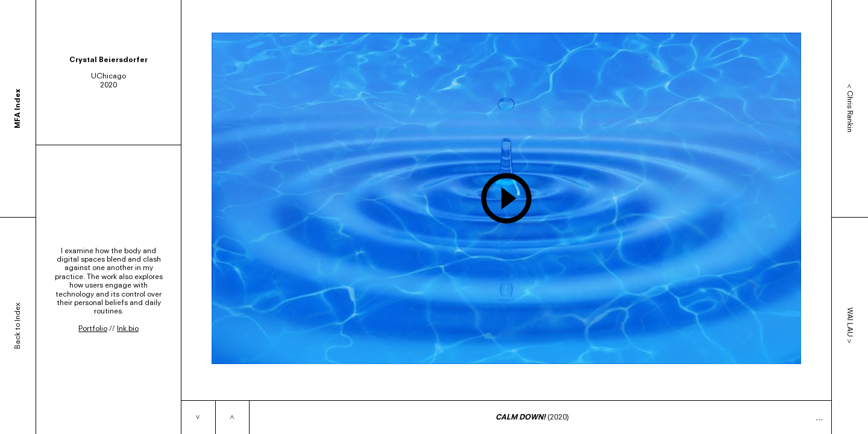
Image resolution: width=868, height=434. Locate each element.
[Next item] (198, 417)
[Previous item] (232, 417)
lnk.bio (128, 328)
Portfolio (93, 328)
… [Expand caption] (819, 417)
